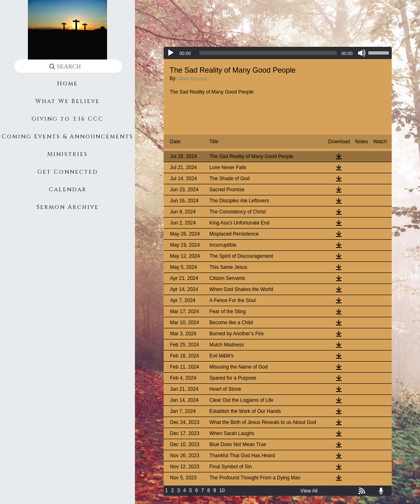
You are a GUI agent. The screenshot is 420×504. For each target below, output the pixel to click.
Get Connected (68, 172)
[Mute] (362, 53)
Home (67, 84)
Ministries (67, 154)
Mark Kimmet (193, 79)
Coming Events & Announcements (67, 136)
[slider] (268, 53)
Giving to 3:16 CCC (68, 119)
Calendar (68, 189)
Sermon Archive (68, 207)
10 (222, 490)
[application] (278, 53)
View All (309, 491)
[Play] (171, 53)
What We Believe (67, 101)
